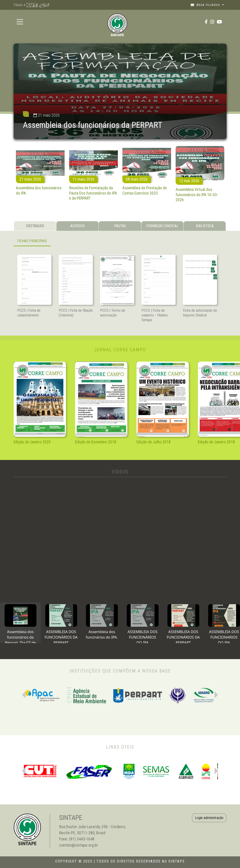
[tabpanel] (120, 241)
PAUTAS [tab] (120, 226)
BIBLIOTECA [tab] (205, 226)
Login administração (209, 818)
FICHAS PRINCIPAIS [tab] (32, 241)
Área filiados (206, 5)
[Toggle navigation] (20, 22)
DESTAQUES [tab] (35, 226)
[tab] (20, 623)
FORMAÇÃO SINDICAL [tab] (162, 226)
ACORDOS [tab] (78, 226)
